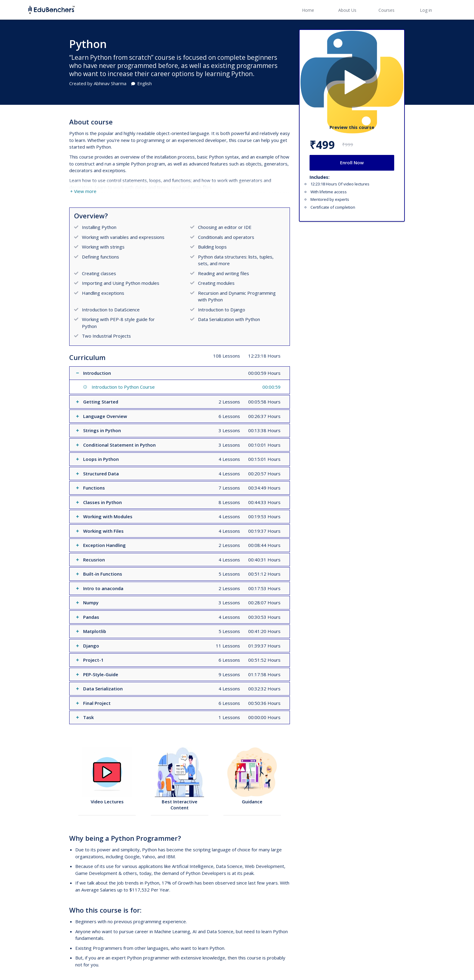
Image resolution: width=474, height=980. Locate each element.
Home (308, 10)
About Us (347, 10)
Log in (426, 10)
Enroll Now (352, 162)
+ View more (83, 191)
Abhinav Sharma (110, 83)
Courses (386, 10)
